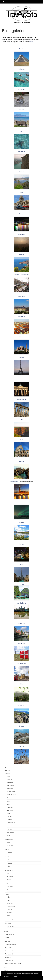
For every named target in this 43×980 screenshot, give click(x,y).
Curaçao (21, 214)
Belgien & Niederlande (21, 275)
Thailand (22, 584)
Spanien (21, 172)
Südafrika (21, 110)
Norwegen (22, 152)
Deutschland (22, 379)
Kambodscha (22, 603)
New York (21, 746)
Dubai (21, 564)
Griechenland (21, 399)
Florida (21, 726)
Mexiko (21, 49)
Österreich (21, 296)
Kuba (21, 192)
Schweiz (21, 522)
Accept (15, 976)
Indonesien (21, 89)
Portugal (21, 461)
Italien (21, 440)
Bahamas (21, 69)
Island (21, 502)
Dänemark (21, 644)
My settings (7, 976)
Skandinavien (14, 482)
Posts (31, 42)
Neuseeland (21, 706)
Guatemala (21, 234)
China (21, 684)
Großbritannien (21, 664)
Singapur (21, 544)
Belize (21, 131)
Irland (21, 419)
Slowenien (21, 623)
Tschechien (21, 317)
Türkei (21, 337)
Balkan (21, 254)
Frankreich (21, 357)
